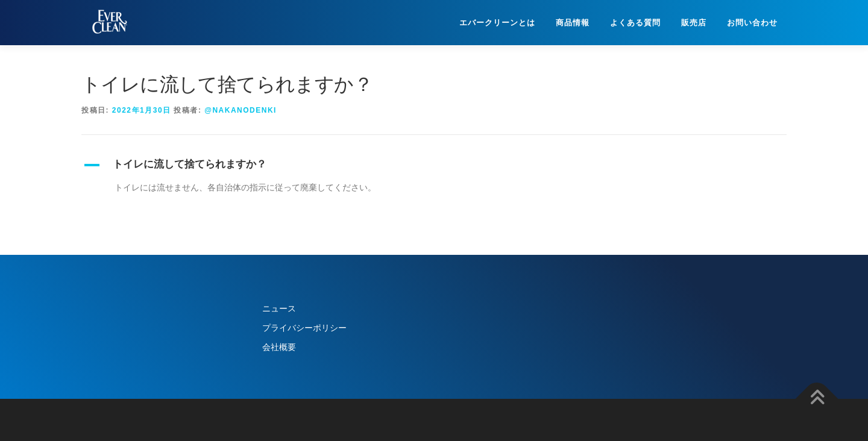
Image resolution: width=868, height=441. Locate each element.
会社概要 (279, 347)
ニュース (279, 308)
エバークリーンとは (497, 23)
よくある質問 (635, 23)
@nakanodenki (241, 110)
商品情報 (573, 23)
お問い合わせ (752, 23)
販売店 (694, 23)
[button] (434, 165)
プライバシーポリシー (304, 328)
